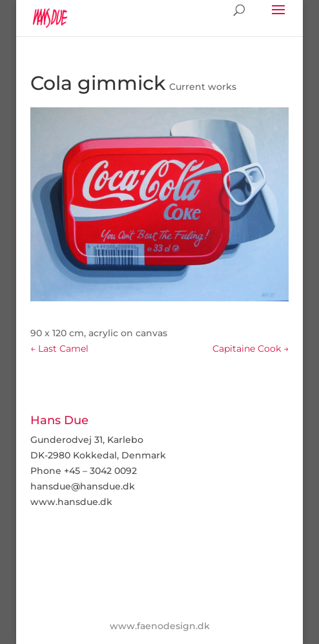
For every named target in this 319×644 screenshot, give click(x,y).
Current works (203, 87)
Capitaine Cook (251, 349)
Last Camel (59, 349)
